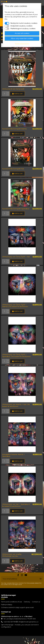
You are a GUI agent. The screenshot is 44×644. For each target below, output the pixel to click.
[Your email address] (20, 579)
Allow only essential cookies (22, 38)
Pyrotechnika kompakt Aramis (14, 129)
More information (22, 44)
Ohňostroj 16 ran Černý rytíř (13, 89)
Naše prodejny (7, 605)
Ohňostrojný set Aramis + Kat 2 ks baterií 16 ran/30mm (16, 405)
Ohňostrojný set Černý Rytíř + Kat (16, 257)
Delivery (27, 602)
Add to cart (17, 94)
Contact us (36, 602)
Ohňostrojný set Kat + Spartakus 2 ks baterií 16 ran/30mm (16, 505)
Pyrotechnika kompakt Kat (13, 169)
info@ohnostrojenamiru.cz (28, 622)
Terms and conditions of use (12, 602)
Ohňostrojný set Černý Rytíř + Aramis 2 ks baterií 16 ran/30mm (15, 306)
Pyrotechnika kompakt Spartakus (16, 209)
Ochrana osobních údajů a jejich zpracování (17, 607)
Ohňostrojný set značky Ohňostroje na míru (12, 555)
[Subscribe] (41, 579)
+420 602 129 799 (10, 622)
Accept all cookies (22, 33)
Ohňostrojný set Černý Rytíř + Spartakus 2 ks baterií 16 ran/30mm (16, 355)
